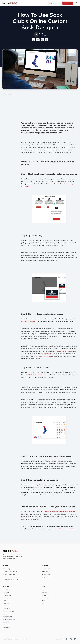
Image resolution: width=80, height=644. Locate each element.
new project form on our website (63, 529)
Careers (44, 603)
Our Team (44, 593)
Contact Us (45, 606)
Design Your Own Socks (55, 3)
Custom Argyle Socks (9, 574)
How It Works (7, 590)
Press (43, 601)
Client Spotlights (8, 617)
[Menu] (76, 3)
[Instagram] (71, 639)
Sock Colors (6, 603)
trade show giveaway (46, 356)
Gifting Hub (6, 622)
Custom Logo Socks (9, 569)
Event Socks (45, 572)
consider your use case (63, 351)
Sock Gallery (7, 614)
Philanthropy (45, 598)
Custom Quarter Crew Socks (11, 580)
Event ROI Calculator (9, 611)
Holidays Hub (7, 625)
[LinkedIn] (75, 639)
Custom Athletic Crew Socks (11, 572)
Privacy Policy (59, 639)
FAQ (4, 606)
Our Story (44, 590)
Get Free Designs (68, 3)
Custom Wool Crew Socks (10, 577)
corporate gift (48, 354)
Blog (4, 601)
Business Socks (46, 569)
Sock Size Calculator (9, 609)
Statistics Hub (7, 627)
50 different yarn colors (36, 375)
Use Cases (6, 593)
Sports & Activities (46, 574)
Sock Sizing (6, 598)
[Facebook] (67, 639)
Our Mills (44, 595)
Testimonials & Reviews (9, 619)
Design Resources (8, 595)
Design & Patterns (46, 577)
